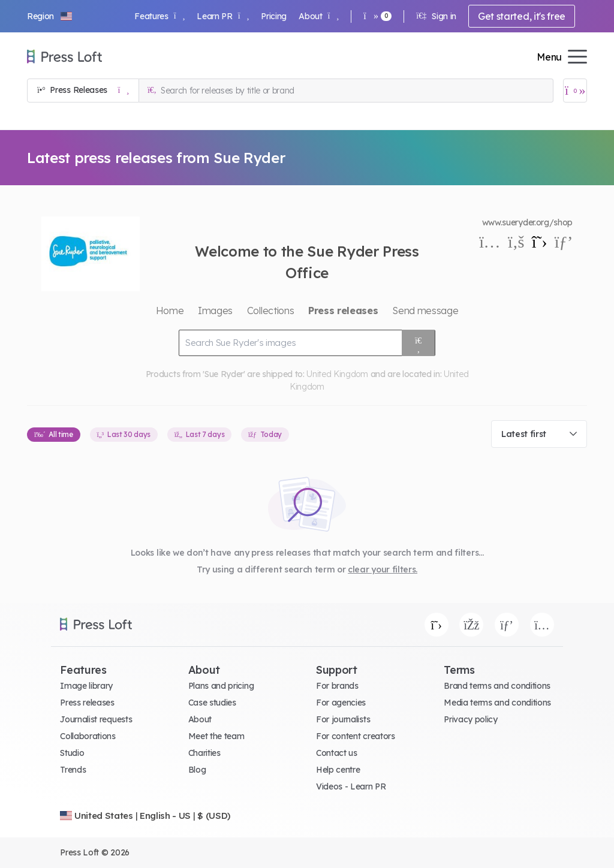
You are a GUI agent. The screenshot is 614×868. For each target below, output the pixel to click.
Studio (72, 753)
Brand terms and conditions (497, 686)
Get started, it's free (522, 16)
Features (159, 16)
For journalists (343, 719)
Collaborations (88, 736)
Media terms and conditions (497, 703)
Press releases (87, 703)
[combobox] (539, 434)
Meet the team (216, 736)
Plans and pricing (221, 686)
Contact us (337, 753)
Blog (197, 770)
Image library (86, 686)
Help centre (338, 770)
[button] (50, 16)
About (319, 16)
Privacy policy (471, 719)
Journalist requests (96, 719)
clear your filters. (383, 569)
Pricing (274, 16)
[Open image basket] (575, 91)
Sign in (436, 16)
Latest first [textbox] (524, 434)
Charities (204, 753)
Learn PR (223, 16)
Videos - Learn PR (351, 786)
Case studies (212, 703)
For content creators (356, 736)
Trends (73, 770)
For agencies (341, 703)
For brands (337, 686)
